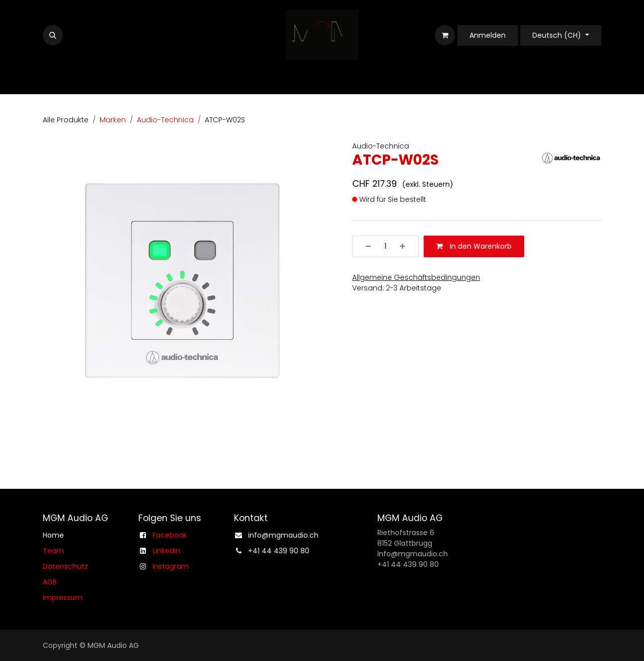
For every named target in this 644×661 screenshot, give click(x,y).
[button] (53, 35)
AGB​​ (50, 582)
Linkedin (166, 551)
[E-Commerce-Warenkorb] (445, 35)
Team (53, 551)
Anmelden (488, 35)
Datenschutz (65, 566)
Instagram (171, 566)
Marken (113, 120)
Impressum (63, 598)
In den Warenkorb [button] (474, 246)
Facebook (170, 535)
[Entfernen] (365, 246)
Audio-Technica (165, 120)
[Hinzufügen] (406, 246)
